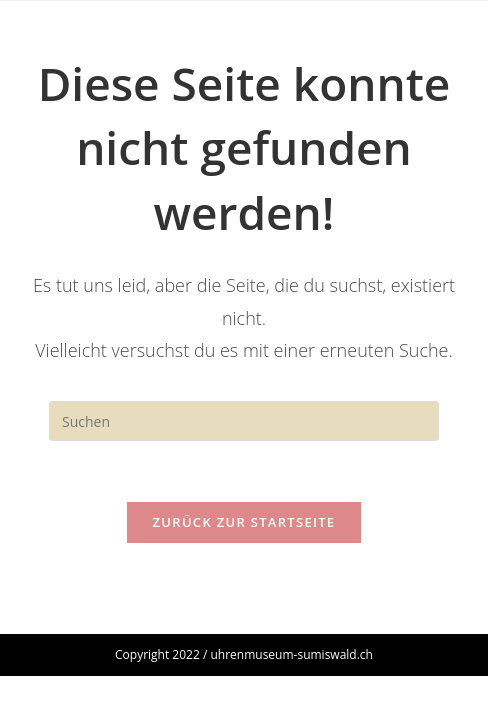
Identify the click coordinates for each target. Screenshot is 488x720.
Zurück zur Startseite (244, 522)
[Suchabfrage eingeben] (244, 421)
